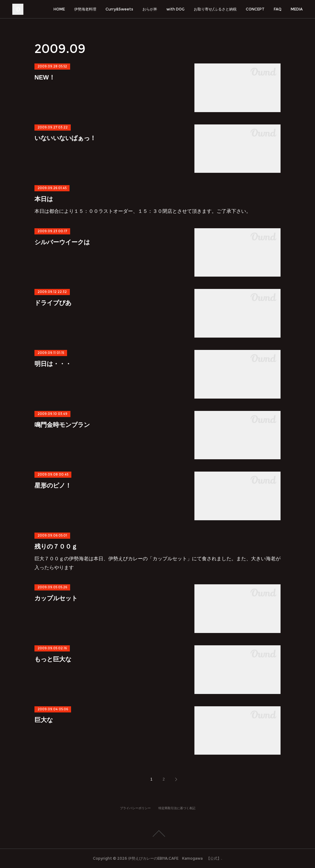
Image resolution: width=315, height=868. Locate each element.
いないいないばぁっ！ (65, 138)
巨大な (44, 720)
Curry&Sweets (119, 9)
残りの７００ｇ (56, 546)
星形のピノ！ (53, 485)
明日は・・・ (53, 364)
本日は (44, 199)
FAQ (278, 9)
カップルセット (56, 598)
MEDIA (297, 9)
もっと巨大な (53, 659)
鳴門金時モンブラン (62, 425)
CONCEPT (255, 9)
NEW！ (45, 77)
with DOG (175, 9)
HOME (59, 9)
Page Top (157, 834)
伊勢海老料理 (85, 9)
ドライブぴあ (53, 303)
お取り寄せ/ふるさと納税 (215, 9)
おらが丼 (150, 9)
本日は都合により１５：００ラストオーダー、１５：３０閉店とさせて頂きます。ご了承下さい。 (143, 211)
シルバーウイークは (62, 242)
